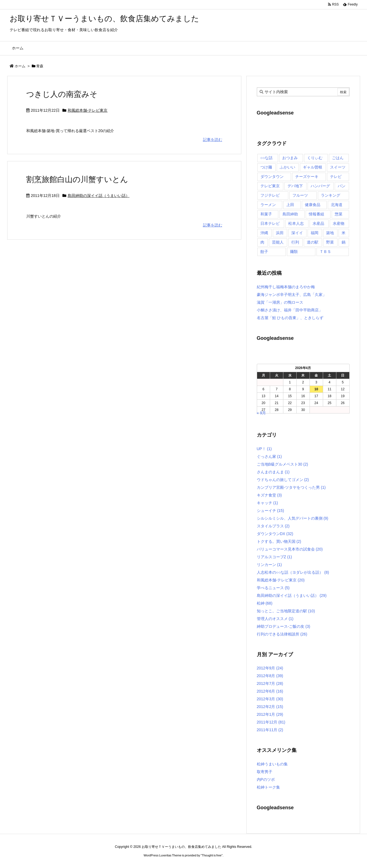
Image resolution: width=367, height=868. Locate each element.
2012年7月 (270, 683)
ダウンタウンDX (275, 534)
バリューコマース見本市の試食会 (290, 549)
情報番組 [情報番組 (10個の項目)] (316, 214)
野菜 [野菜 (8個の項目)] (330, 242)
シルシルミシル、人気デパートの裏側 (293, 518)
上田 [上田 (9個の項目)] (290, 205)
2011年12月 (271, 722)
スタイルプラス (273, 526)
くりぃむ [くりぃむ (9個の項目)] (315, 158)
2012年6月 (270, 691)
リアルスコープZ (274, 557)
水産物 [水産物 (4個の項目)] (339, 223)
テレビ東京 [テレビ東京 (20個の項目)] (270, 186)
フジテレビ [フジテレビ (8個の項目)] (270, 195)
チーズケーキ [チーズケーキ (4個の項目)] (307, 177)
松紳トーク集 (268, 787)
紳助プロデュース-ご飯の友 (284, 626)
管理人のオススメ (275, 619)
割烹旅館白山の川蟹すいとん (77, 179)
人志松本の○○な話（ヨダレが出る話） (293, 572)
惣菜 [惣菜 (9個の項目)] (339, 214)
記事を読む (213, 140)
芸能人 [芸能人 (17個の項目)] (278, 242)
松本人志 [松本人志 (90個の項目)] (296, 223)
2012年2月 (270, 707)
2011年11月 (270, 730)
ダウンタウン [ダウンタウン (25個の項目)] (272, 177)
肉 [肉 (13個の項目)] (262, 242)
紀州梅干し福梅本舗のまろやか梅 (286, 287)
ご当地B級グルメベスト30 (282, 464)
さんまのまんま (273, 472)
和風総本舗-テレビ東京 (88, 110)
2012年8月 (270, 676)
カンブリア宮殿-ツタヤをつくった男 (291, 487)
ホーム (20, 66)
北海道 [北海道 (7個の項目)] (337, 205)
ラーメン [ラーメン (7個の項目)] (268, 205)
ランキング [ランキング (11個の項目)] (331, 195)
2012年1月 (270, 714)
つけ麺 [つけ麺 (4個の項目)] (266, 167)
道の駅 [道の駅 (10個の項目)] (313, 242)
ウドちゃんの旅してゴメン (283, 480)
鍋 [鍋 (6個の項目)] (344, 242)
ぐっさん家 (269, 456)
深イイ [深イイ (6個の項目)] (297, 233)
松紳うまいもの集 (272, 764)
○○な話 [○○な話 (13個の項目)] (267, 158)
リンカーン (269, 565)
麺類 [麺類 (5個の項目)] (294, 252)
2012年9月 (270, 668)
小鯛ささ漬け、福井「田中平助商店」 (290, 310)
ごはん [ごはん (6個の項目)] (338, 158)
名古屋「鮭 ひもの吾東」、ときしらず (290, 318)
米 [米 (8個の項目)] (344, 233)
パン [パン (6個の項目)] (342, 186)
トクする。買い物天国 (279, 541)
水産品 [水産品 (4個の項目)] (318, 223)
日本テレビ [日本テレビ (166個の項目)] (270, 223)
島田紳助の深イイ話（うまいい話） (99, 196)
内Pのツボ (266, 779)
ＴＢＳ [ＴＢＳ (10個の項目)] (325, 252)
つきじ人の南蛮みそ (62, 94)
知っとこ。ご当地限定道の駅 (286, 611)
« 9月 (261, 413)
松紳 (265, 603)
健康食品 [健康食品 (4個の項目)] (313, 205)
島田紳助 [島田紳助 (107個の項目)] (290, 214)
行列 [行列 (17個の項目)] (295, 242)
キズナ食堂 (269, 495)
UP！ (264, 449)
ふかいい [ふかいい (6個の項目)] (287, 167)
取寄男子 (265, 772)
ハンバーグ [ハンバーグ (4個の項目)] (320, 186)
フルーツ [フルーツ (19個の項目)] (300, 195)
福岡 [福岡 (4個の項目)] (315, 233)
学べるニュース (273, 588)
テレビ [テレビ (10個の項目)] (336, 177)
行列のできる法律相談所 (282, 634)
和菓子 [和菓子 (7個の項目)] (266, 214)
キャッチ (267, 503)
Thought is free (212, 855)
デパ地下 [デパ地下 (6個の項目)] (295, 186)
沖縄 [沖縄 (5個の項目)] (264, 233)
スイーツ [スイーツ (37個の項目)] (338, 167)
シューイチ (270, 511)
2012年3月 (270, 699)
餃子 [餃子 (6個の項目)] (264, 252)
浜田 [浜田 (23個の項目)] (280, 233)
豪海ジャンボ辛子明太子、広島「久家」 (292, 295)
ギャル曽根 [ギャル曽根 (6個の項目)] (313, 167)
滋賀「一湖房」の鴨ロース (280, 302)
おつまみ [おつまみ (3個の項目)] (290, 158)
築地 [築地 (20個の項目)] (330, 233)
